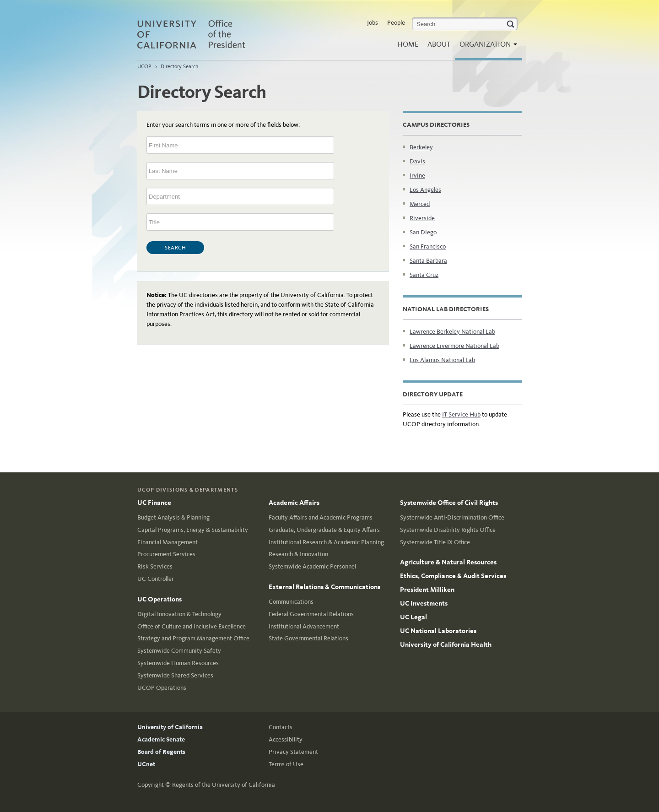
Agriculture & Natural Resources (448, 562)
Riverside (422, 218)
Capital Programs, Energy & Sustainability (193, 530)
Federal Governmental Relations (311, 614)
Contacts (281, 727)
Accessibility (286, 739)
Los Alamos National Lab (442, 360)
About (439, 44)
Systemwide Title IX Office (435, 542)
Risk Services (155, 566)
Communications (291, 602)
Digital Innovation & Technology (179, 614)
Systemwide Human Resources (178, 663)
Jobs (373, 23)
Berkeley (421, 147)
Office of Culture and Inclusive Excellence (192, 626)
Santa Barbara (428, 261)
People (396, 23)
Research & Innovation (298, 554)
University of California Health (446, 644)
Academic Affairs (294, 503)
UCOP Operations (162, 688)
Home (408, 44)
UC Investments (424, 603)
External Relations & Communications (324, 587)
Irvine (417, 176)
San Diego (423, 232)
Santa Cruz (424, 275)
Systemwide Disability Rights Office (448, 530)
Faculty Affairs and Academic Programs (321, 517)
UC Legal (413, 617)
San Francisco (428, 246)
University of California (170, 727)
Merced (420, 204)
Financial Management (167, 542)
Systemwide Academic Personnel (312, 566)
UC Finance (154, 503)
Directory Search (179, 66)
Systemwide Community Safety (179, 651)
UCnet (146, 764)
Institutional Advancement (304, 626)
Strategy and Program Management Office (193, 638)
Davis (417, 161)
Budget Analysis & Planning (173, 517)
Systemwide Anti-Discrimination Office (452, 517)
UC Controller (156, 579)
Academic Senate (161, 739)
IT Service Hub (461, 414)
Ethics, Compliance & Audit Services (453, 576)
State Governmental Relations (308, 638)
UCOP (144, 66)
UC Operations (159, 599)
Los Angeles (425, 190)
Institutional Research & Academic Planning (326, 542)
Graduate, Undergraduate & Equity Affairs (324, 530)
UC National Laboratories (438, 631)
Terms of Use (286, 764)
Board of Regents (161, 752)
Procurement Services (166, 554)
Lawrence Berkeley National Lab (452, 332)
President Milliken (427, 590)
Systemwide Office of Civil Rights (449, 503)
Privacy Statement (293, 752)
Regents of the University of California (224, 785)
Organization (486, 47)
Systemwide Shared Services (175, 675)
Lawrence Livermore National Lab (454, 346)
